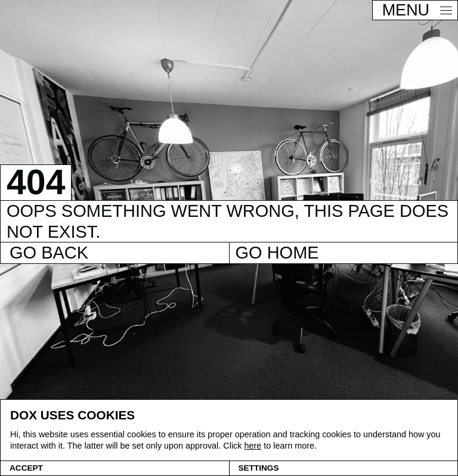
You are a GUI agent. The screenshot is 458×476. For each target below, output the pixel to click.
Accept (26, 468)
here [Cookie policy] (253, 446)
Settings (259, 468)
